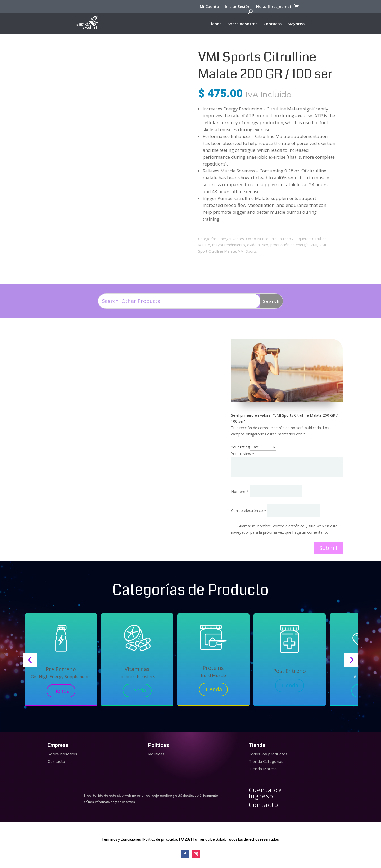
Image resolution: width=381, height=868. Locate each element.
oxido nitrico (258, 245)
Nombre (240, 491)
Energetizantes (231, 239)
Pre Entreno (281, 239)
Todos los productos (268, 754)
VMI (314, 245)
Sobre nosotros (243, 24)
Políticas (156, 754)
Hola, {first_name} (274, 7)
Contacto (273, 24)
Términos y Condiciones (121, 839)
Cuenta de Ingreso (265, 793)
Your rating (240, 447)
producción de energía (289, 245)
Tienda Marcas (263, 769)
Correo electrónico (249, 511)
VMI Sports (248, 251)
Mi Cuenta (209, 7)
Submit (328, 548)
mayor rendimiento (229, 245)
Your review (243, 454)
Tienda (215, 24)
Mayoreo (296, 24)
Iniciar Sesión (238, 7)
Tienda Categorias (266, 762)
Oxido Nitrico (257, 239)
